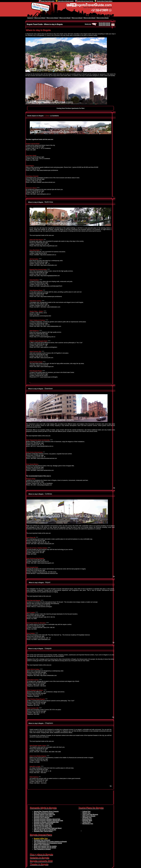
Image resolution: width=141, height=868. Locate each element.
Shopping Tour (87, 818)
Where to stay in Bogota (52, 18)
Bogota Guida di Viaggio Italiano (105, 1)
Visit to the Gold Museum (90, 814)
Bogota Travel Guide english (48, 1)
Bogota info (30, 18)
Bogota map (91, 24)
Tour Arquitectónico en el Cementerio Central (48, 843)
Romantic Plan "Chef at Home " (44, 831)
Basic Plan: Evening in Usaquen (44, 813)
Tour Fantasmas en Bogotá (42, 849)
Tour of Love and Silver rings (43, 827)
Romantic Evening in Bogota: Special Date (47, 819)
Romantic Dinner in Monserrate (44, 824)
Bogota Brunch (87, 819)
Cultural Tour (86, 811)
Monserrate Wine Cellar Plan (43, 825)
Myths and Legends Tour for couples (45, 846)
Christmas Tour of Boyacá (42, 840)
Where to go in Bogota (40, 18)
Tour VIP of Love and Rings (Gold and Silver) (48, 828)
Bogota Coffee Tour (41, 838)
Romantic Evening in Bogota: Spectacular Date (48, 821)
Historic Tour (86, 813)
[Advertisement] (70, 797)
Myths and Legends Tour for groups (45, 848)
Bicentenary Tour (88, 824)
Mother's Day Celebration (42, 845)
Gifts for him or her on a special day (45, 830)
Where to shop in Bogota (103, 18)
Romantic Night (87, 821)
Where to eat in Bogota (65, 18)
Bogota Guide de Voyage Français (85, 1)
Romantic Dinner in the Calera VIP (44, 814)
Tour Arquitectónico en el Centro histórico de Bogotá (50, 842)
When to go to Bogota (77, 18)
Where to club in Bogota (89, 18)
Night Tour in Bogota (89, 816)
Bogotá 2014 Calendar (105, 24)
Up (114, 488)
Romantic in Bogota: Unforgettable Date (46, 822)
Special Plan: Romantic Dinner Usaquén (46, 811)
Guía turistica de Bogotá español (66, 1)
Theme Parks (87, 822)
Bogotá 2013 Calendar (105, 23)
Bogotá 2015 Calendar (105, 25)
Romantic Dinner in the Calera (43, 816)
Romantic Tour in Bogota (42, 818)
